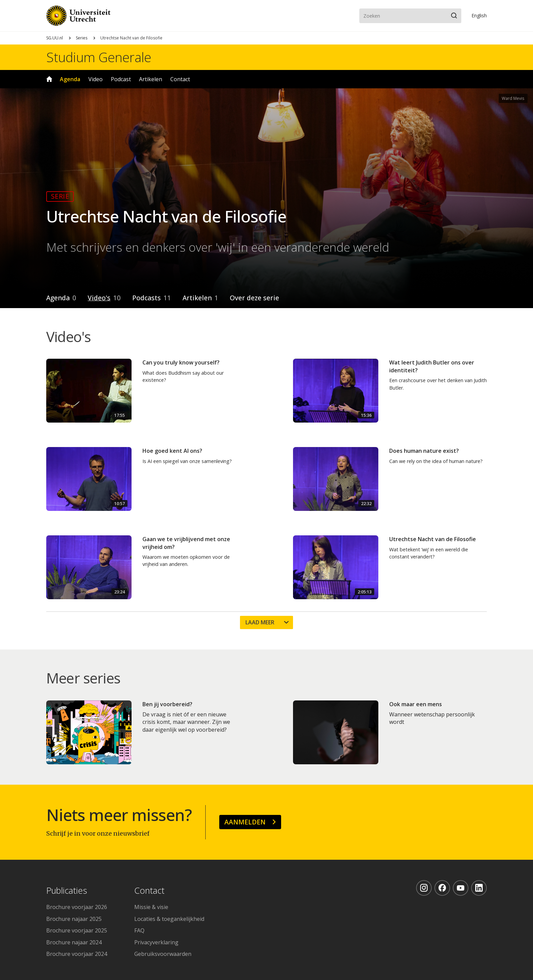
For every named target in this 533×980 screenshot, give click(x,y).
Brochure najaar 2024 (74, 942)
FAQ (139, 930)
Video (96, 79)
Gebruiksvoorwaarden (163, 954)
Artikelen (151, 79)
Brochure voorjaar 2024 (77, 954)
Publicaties (67, 891)
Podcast (121, 79)
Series (82, 38)
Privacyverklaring (156, 942)
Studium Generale (99, 57)
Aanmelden (245, 822)
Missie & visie (151, 907)
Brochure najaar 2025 (74, 919)
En (479, 15)
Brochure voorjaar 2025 (77, 930)
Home (49, 79)
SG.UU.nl (55, 38)
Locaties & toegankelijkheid (169, 919)
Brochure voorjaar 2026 (77, 907)
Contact (180, 79)
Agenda (70, 79)
